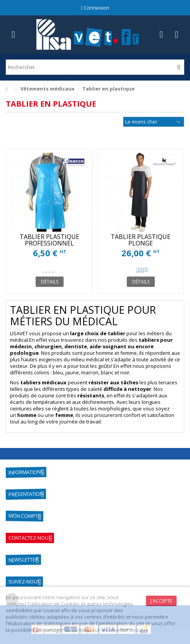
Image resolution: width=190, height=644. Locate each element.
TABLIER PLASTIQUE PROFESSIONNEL (49, 240)
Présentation (26, 494)
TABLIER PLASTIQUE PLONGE (141, 240)
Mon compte (25, 516)
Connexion (95, 8)
